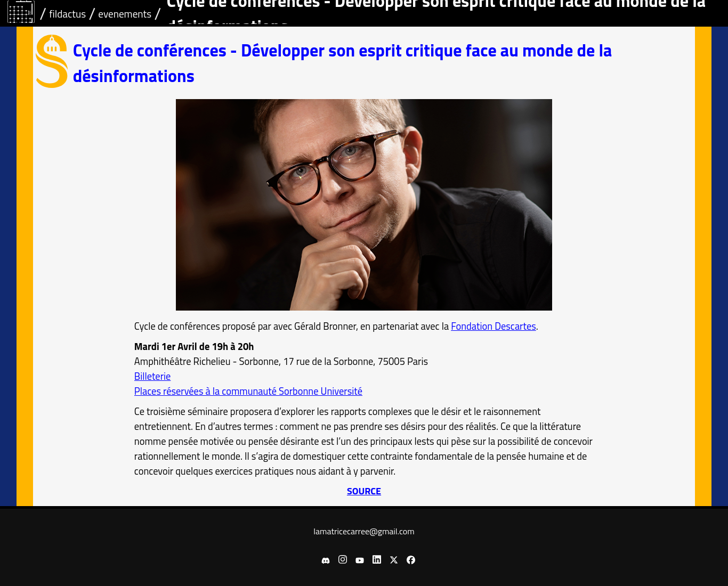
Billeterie (153, 376)
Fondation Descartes (494, 326)
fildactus (67, 14)
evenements (125, 14)
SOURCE (364, 491)
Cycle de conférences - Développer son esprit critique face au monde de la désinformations (343, 63)
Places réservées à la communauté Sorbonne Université (248, 391)
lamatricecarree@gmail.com (364, 531)
